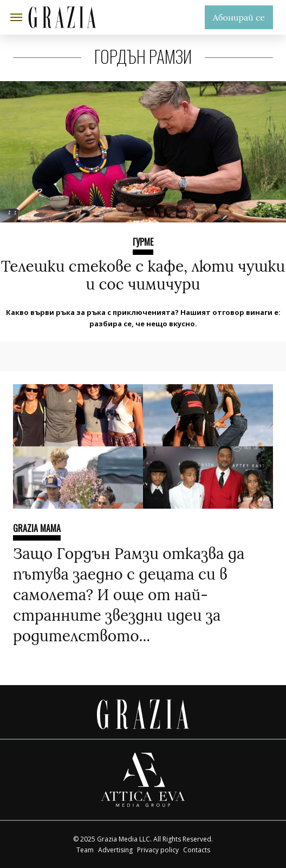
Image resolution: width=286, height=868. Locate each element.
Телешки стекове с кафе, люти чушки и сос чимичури (143, 275)
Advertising (115, 850)
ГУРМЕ (143, 242)
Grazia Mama (37, 528)
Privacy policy (158, 850)
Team (85, 850)
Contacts (197, 850)
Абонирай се (239, 17)
